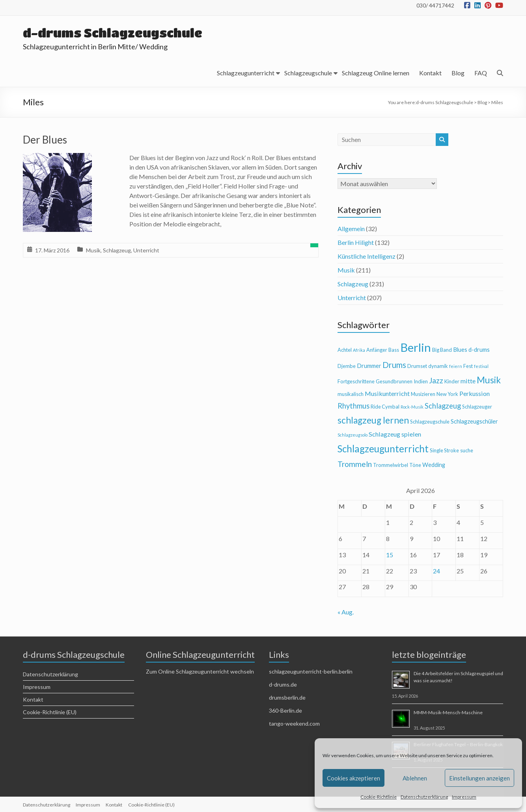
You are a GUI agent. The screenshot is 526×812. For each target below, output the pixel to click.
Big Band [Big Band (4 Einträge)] (442, 350)
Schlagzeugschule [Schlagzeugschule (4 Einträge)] (430, 422)
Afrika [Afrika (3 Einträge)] (359, 350)
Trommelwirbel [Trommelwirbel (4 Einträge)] (391, 465)
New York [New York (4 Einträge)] (447, 394)
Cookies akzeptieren (353, 778)
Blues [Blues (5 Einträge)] (460, 350)
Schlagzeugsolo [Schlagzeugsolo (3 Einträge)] (353, 435)
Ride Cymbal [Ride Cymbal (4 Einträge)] (385, 407)
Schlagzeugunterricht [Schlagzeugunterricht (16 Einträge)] (383, 449)
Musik (93, 250)
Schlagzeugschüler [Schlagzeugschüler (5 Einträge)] (474, 421)
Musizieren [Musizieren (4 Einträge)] (423, 394)
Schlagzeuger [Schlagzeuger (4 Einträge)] (477, 407)
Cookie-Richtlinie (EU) (50, 712)
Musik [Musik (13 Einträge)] (489, 380)
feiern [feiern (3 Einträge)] (456, 366)
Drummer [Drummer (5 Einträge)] (369, 366)
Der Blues (45, 140)
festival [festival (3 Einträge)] (481, 366)
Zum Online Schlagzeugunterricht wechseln (200, 671)
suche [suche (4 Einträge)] (467, 450)
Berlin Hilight (356, 242)
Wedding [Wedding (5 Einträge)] (434, 465)
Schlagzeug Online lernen (376, 73)
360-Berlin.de (285, 710)
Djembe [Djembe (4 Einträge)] (347, 366)
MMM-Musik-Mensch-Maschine (448, 712)
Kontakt (430, 73)
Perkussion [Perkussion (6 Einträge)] (475, 393)
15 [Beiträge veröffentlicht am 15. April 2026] (390, 555)
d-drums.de (283, 684)
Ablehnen (415, 778)
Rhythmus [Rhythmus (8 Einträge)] (353, 406)
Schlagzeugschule (308, 73)
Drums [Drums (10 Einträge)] (394, 365)
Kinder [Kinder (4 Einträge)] (452, 381)
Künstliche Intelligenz (367, 256)
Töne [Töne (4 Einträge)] (415, 465)
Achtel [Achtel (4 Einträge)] (345, 350)
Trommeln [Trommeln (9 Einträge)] (355, 464)
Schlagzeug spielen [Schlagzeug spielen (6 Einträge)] (395, 434)
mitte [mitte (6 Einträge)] (468, 381)
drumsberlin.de (287, 697)
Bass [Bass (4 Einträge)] (394, 350)
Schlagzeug (117, 250)
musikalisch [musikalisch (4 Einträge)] (351, 394)
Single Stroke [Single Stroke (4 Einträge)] (444, 450)
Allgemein (351, 229)
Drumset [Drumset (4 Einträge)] (417, 366)
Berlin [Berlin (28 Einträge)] (416, 347)
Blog (458, 73)
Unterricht (146, 250)
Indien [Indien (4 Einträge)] (421, 381)
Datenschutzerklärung (424, 797)
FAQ (481, 73)
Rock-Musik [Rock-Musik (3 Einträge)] (412, 407)
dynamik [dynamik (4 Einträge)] (438, 366)
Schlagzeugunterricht (246, 73)
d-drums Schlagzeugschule (116, 33)
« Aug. (346, 612)
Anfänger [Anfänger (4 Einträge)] (377, 350)
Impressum (464, 797)
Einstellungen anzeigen (479, 778)
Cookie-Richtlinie (379, 797)
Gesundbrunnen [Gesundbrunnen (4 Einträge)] (394, 381)
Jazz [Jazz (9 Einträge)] (436, 380)
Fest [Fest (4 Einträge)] (468, 366)
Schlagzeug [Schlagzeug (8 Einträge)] (443, 406)
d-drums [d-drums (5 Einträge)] (479, 350)
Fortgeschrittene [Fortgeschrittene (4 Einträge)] (356, 381)
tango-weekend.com (294, 723)
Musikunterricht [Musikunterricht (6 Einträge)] (387, 393)
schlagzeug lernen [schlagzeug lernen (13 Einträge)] (373, 420)
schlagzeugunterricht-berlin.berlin (311, 671)
